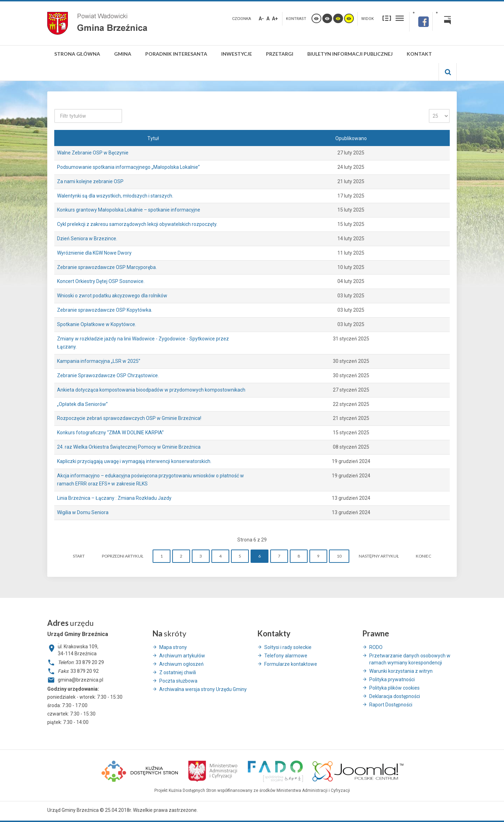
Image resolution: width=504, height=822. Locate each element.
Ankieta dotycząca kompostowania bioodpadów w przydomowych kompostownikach (151, 390)
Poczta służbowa (178, 681)
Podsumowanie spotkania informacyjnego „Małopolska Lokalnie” (128, 167)
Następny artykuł (379, 556)
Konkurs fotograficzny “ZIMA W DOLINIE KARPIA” (110, 433)
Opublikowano (351, 138)
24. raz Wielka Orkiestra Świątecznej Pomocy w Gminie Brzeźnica (129, 447)
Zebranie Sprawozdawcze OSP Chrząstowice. (108, 375)
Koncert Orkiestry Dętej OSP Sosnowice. (101, 281)
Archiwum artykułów (182, 656)
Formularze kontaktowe (291, 664)
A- (261, 19)
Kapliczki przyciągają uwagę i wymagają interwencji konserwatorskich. (134, 461)
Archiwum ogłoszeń (181, 664)
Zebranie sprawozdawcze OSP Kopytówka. (105, 310)
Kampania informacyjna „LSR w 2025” (99, 361)
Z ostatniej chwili (178, 672)
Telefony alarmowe (286, 656)
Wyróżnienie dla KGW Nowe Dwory (94, 253)
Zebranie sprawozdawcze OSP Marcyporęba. (107, 267)
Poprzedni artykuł (122, 556)
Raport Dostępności (391, 705)
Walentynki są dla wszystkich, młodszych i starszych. (115, 196)
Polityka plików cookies (394, 688)
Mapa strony (173, 647)
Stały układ (387, 18)
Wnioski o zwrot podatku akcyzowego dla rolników (112, 296)
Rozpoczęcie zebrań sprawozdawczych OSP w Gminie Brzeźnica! (129, 418)
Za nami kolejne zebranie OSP (90, 181)
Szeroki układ (400, 18)
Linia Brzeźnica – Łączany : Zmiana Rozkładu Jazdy (114, 498)
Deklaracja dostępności (395, 696)
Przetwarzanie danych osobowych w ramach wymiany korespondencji (410, 659)
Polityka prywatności (392, 679)
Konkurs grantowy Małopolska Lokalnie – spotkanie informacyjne (129, 210)
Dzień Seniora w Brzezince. (87, 239)
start (79, 556)
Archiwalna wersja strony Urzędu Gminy (203, 689)
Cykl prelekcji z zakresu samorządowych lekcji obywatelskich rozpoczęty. (137, 224)
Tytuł (153, 138)
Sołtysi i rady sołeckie (288, 647)
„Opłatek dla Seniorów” (82, 404)
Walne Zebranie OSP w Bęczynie (93, 153)
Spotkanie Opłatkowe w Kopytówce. (97, 324)
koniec (423, 556)
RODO (376, 647)
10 (339, 556)
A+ (275, 19)
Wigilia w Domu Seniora (83, 512)
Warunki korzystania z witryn (401, 671)
